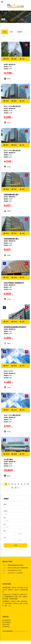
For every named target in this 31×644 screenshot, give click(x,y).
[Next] (19, 488)
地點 (5, 518)
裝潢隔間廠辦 (8, 603)
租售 (5, 524)
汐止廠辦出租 (15, 594)
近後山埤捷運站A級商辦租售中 (14, 283)
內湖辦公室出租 (7, 594)
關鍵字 (5, 504)
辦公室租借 (20, 588)
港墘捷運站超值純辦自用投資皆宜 (15, 327)
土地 (9, 606)
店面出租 (16, 590)
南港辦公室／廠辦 (18, 603)
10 (16, 488)
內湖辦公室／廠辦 (15, 601)
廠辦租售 (11, 590)
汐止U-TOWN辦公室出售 (12, 106)
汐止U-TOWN (8, 371)
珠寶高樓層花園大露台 (11, 195)
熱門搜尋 (6, 511)
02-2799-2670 (11, 573)
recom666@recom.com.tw (15, 570)
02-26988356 (20, 573)
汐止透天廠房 (8, 460)
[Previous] (3, 484)
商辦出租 (14, 588)
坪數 (5, 537)
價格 (5, 531)
